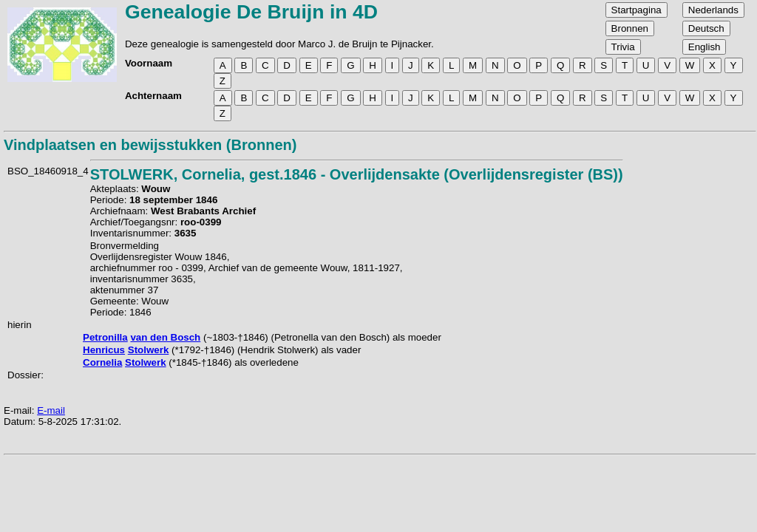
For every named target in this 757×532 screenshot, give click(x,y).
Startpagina (637, 10)
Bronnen (630, 28)
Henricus (104, 350)
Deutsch (706, 28)
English (705, 47)
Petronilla (105, 337)
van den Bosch (165, 337)
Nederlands (713, 10)
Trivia (623, 47)
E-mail (51, 410)
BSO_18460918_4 (48, 171)
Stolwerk (149, 350)
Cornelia (102, 362)
